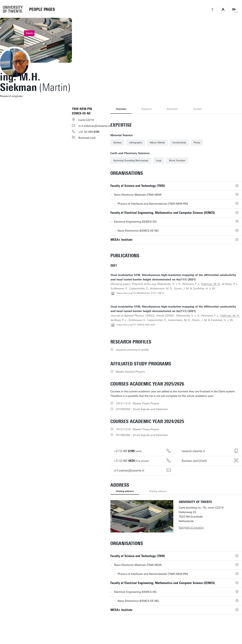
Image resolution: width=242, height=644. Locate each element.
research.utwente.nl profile (132, 350)
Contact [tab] (197, 109)
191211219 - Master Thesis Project (137, 403)
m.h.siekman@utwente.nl (94, 126)
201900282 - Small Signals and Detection (142, 409)
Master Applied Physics (130, 372)
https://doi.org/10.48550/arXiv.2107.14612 (141, 293)
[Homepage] (42, 10)
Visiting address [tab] (125, 491)
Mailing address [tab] (158, 491)
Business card (87, 138)
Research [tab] (147, 109)
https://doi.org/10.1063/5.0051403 (136, 325)
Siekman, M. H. (211, 284)
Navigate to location (191, 527)
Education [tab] (172, 109)
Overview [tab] (121, 109)
